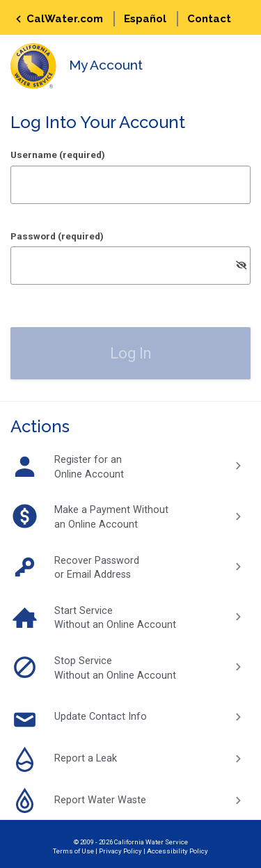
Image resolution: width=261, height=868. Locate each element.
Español (145, 19)
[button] (130, 353)
